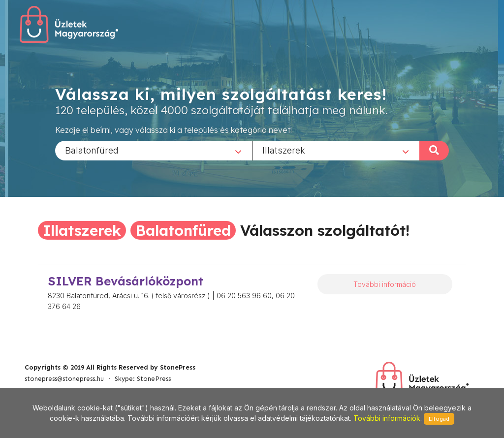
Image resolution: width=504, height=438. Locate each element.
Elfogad (439, 419)
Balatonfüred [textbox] (92, 150)
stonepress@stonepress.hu (64, 379)
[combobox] (154, 150)
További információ (385, 284)
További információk (387, 418)
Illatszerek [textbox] (284, 150)
